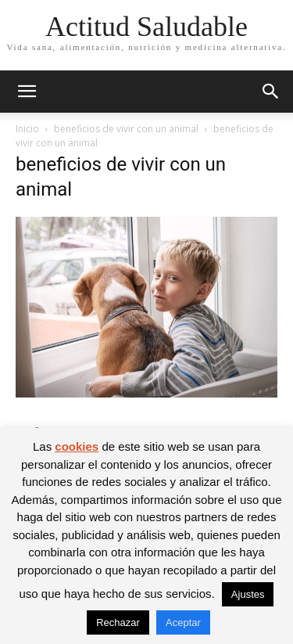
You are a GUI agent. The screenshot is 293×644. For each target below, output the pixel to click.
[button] (27, 92)
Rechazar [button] (118, 622)
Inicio (27, 129)
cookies (77, 446)
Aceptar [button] (183, 622)
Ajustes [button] (248, 594)
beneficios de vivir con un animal (126, 129)
